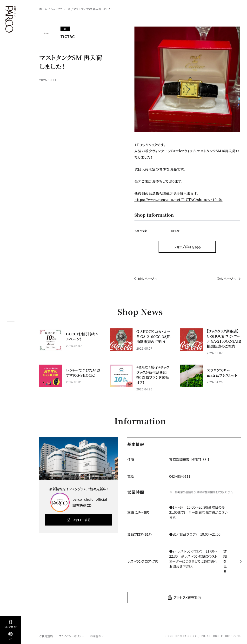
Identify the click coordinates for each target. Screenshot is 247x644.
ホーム (43, 9)
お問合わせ (97, 636)
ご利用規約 (46, 636)
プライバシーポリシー (71, 636)
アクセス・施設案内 (187, 597)
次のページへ (227, 279)
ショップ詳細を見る (187, 247)
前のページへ (148, 279)
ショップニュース (60, 9)
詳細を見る (225, 561)
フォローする (81, 520)
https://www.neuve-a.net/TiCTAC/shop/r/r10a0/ (179, 200)
